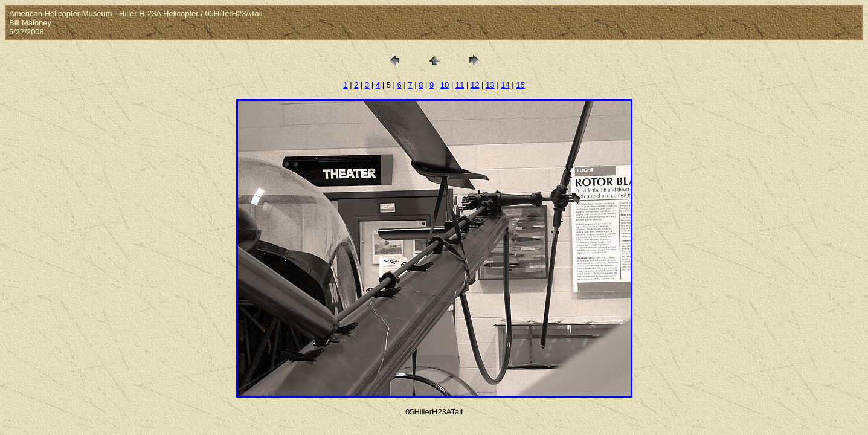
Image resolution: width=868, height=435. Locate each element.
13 (490, 85)
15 (520, 85)
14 (505, 85)
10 (445, 85)
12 (475, 85)
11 (460, 85)
